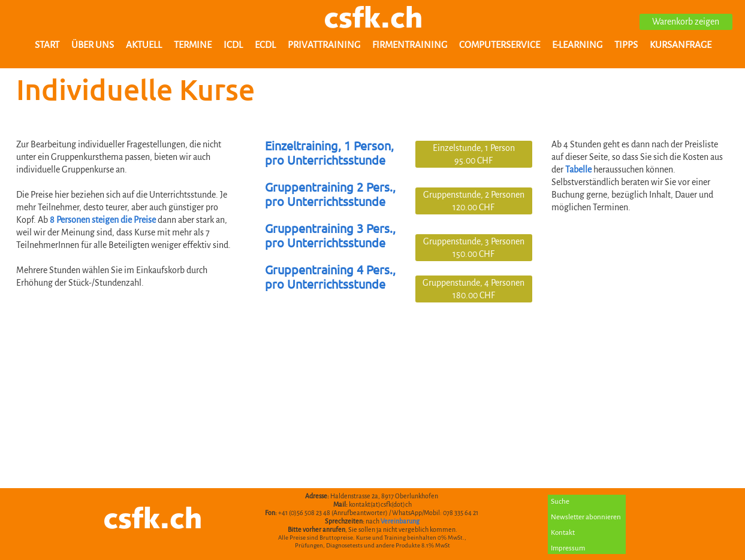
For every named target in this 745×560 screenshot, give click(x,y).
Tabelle (579, 169)
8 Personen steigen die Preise (103, 220)
